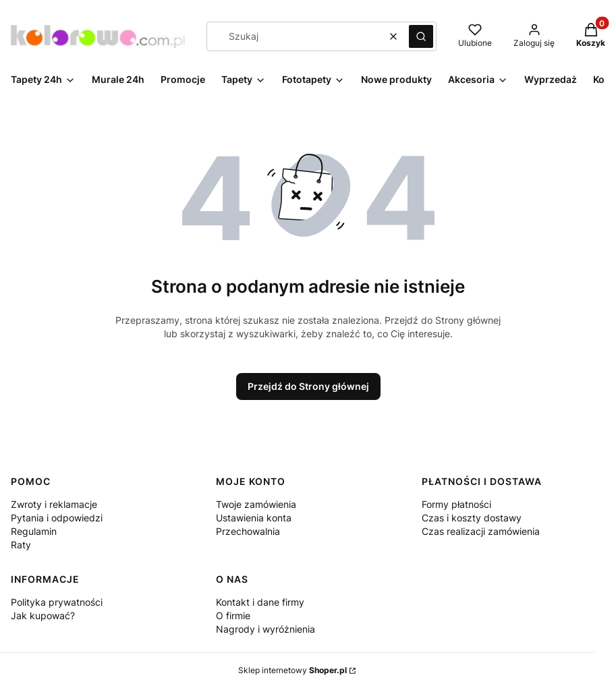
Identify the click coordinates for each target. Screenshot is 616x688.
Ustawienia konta (254, 518)
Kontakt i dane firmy (260, 602)
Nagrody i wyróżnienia (265, 629)
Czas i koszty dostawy (472, 518)
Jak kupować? (43, 615)
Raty (21, 545)
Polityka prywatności (57, 602)
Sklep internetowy (292, 670)
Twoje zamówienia (256, 504)
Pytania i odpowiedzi (57, 518)
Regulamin (34, 531)
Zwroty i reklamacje (54, 504)
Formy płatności (456, 504)
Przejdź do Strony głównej (308, 386)
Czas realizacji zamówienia (481, 531)
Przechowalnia (248, 531)
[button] (421, 36)
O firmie (233, 615)
